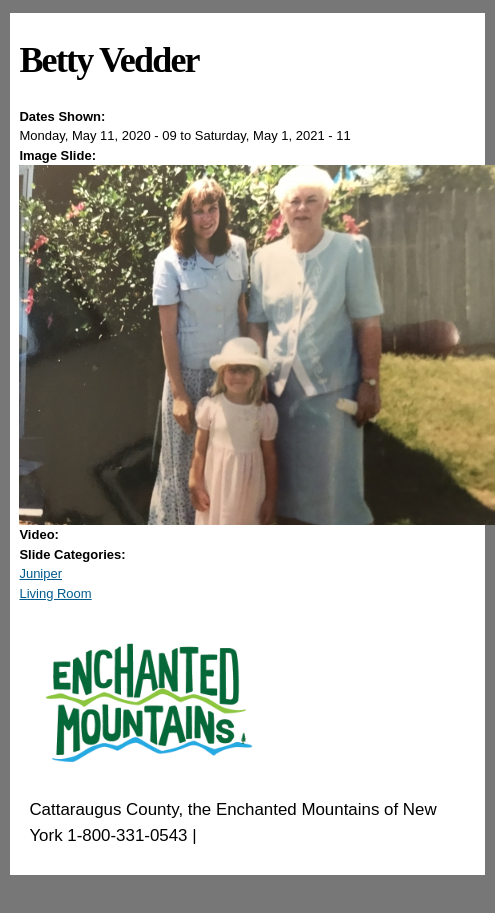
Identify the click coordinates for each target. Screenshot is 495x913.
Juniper (40, 573)
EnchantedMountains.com (298, 835)
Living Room (55, 593)
